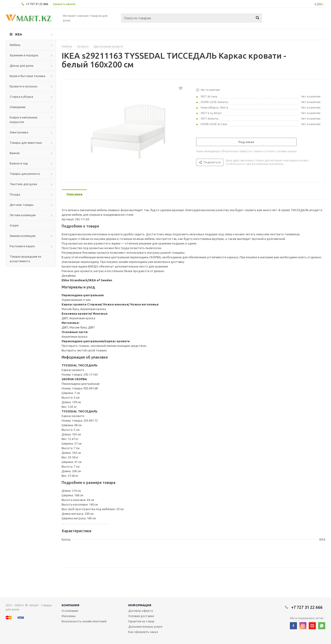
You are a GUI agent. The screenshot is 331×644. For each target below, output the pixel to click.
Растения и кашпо (22, 246)
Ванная (15, 153)
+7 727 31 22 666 (37, 4)
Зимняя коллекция (23, 236)
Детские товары (22, 205)
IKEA (18, 34)
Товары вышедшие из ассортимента (25, 259)
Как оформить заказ (143, 632)
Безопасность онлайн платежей (84, 621)
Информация (140, 605)
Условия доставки (141, 616)
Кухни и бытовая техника (27, 76)
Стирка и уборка (21, 97)
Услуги (14, 225)
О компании (70, 611)
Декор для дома (21, 66)
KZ (317, 4)
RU (321, 4)
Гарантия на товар (141, 621)
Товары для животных (26, 143)
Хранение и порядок (24, 55)
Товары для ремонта (25, 174)
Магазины (69, 616)
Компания (70, 605)
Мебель (15, 45)
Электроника (19, 132)
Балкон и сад (19, 163)
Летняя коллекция (23, 215)
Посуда (15, 194)
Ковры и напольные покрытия (24, 120)
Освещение (18, 107)
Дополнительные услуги (145, 627)
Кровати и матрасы (24, 86)
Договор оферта (141, 611)
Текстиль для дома (23, 184)
